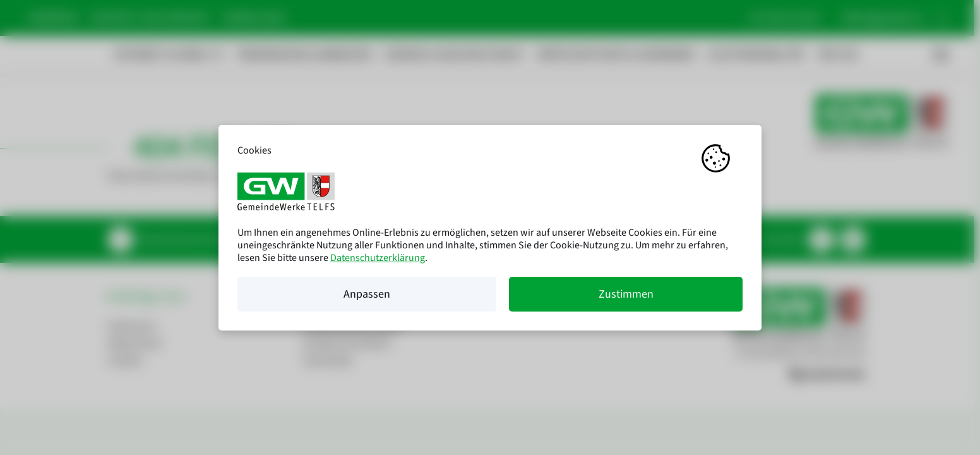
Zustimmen (626, 294)
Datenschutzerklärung (378, 258)
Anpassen (367, 294)
